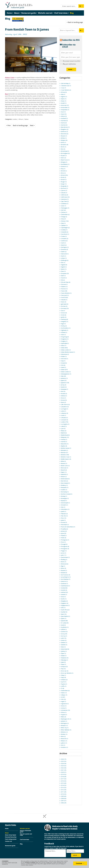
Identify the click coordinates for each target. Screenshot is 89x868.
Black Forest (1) (65, 160)
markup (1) (64, 440)
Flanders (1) (64, 287)
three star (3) (65, 671)
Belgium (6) (64, 140)
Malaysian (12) (65, 437)
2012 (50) (64, 790)
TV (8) (63, 689)
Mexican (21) (64, 453)
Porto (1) (63, 542)
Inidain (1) (64, 357)
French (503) (64, 298)
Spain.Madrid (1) (65, 616)
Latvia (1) (63, 411)
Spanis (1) (64, 619)
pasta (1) (63, 520)
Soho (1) (63, 608)
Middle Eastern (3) (66, 459)
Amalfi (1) (64, 103)
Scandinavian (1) (65, 586)
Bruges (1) (64, 182)
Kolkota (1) (64, 396)
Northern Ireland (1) (67, 494)
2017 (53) (64, 779)
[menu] (45, 11)
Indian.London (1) (66, 350)
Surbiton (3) (64, 632)
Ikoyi (7, 94)
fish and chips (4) (66, 282)
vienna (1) (64, 708)
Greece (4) (64, 313)
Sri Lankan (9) (65, 623)
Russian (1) (64, 571)
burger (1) (64, 184)
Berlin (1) (64, 147)
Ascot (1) (63, 112)
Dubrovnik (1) (65, 254)
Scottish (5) (64, 590)
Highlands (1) (65, 330)
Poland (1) (64, 536)
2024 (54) (64, 764)
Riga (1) (63, 566)
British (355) (64, 175)
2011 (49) (64, 792)
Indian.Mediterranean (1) (68, 352)
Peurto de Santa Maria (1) (68, 527)
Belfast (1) (64, 138)
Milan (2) (63, 461)
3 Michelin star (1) (66, 86)
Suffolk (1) (64, 630)
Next (32, 126)
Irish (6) (63, 365)
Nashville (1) (64, 475)
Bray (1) (63, 169)
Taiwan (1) (64, 656)
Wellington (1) (65, 723)
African (21, 119)
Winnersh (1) (64, 739)
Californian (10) (65, 197)
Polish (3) (64, 538)
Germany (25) (65, 309)
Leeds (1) (63, 416)
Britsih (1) (64, 180)
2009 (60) (64, 796)
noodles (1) (64, 490)
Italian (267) (64, 370)
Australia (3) (64, 121)
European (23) (65, 274)
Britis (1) (63, 173)
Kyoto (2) (63, 402)
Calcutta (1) (64, 193)
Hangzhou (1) (65, 322)
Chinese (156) (65, 221)
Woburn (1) (64, 741)
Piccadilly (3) (64, 529)
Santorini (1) (64, 582)
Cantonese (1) (65, 199)
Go (80, 6)
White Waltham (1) (66, 730)
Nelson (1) (64, 477)
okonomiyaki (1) (65, 503)
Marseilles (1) (65, 444)
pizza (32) (64, 533)
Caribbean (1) (65, 204)
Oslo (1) (63, 507)
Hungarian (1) (65, 339)
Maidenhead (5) (65, 435)
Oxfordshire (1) (65, 509)
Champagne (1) (65, 208)
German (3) (64, 306)
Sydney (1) (64, 651)
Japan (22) (64, 381)
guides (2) (64, 317)
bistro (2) (63, 158)
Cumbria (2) (64, 241)
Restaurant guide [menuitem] (29, 13)
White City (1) (65, 728)
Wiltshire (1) (64, 732)
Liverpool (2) (64, 420)
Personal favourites (11, 837)
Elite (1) (63, 263)
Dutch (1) (63, 256)
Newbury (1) (64, 485)
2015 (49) (64, 783)
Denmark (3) (64, 250)
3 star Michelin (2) (66, 90)
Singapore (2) (65, 603)
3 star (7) (63, 88)
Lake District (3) (65, 405)
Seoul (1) (63, 597)
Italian (26, 119)
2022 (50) (64, 768)
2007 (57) (64, 801)
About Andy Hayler (11, 835)
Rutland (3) (64, 573)
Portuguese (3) (65, 549)
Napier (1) (64, 472)
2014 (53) (64, 785)
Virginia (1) (64, 715)
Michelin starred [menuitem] (45, 13)
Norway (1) (64, 496)
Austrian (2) (64, 125)
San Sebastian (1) (66, 579)
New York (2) (64, 481)
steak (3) (63, 625)
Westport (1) (64, 726)
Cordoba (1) (64, 230)
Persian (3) (64, 523)
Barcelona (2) (65, 134)
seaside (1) (64, 595)
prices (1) (64, 553)
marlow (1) (64, 442)
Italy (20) (63, 376)
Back (75, 22)
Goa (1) (63, 311)
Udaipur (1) (64, 695)
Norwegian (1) (65, 499)
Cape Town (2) (65, 202)
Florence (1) (64, 289)
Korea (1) (63, 398)
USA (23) (63, 699)
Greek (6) (64, 315)
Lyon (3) (63, 429)
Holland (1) (64, 333)
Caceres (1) (64, 191)
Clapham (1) (64, 226)
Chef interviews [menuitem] (61, 13)
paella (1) (64, 512)
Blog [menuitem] (72, 13)
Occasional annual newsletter (72, 61)
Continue (79, 864)
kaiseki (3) (64, 387)
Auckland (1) (64, 119)
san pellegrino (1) (66, 577)
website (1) (64, 721)
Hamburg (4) (64, 319)
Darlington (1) (65, 247)
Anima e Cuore (10, 78)
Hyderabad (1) (65, 344)
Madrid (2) (64, 433)
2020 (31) (64, 772)
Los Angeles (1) (65, 424)
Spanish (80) (64, 621)
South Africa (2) (65, 610)
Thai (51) (63, 669)
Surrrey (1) (64, 636)
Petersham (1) (65, 525)
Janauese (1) (64, 378)
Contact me (8, 841)
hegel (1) (63, 324)
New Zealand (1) (65, 483)
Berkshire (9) (65, 145)
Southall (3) (64, 612)
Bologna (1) (64, 162)
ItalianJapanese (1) (66, 374)
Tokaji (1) (63, 675)
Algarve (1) (64, 97)
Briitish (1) (64, 171)
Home (7, 829)
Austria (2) (64, 123)
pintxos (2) (64, 531)
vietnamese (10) (65, 710)
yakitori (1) (64, 743)
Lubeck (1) (64, 426)
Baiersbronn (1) (65, 127)
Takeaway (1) (64, 660)
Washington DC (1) (66, 719)
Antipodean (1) (65, 110)
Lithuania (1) (64, 418)
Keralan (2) (64, 394)
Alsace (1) (64, 101)
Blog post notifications (69, 64)
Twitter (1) (64, 693)
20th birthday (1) (66, 84)
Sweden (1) (64, 643)
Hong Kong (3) (65, 337)
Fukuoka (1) (64, 300)
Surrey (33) (64, 634)
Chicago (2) (64, 217)
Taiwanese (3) (65, 658)
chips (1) (63, 223)
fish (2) (63, 280)
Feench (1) (64, 278)
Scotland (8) (64, 588)
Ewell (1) (63, 276)
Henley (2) (64, 326)
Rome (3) (63, 568)
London (15, 119)
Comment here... (51, 851)
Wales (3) (63, 717)
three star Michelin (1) (67, 673)
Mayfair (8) (64, 446)
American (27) (65, 105)
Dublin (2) (64, 252)
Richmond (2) (65, 564)
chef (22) (63, 210)
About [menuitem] (17, 13)
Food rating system (11, 839)
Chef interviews (25, 840)
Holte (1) (63, 335)
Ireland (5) (64, 363)
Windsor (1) (64, 734)
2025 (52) (64, 761)
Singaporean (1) (65, 606)
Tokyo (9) (63, 678)
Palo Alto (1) (64, 516)
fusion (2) (64, 302)
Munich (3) (64, 470)
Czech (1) (63, 243)
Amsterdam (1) (65, 108)
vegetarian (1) (65, 704)
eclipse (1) (64, 258)
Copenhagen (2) (65, 228)
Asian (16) (64, 114)
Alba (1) (63, 95)
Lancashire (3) (65, 407)
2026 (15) (64, 759)
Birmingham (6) (65, 154)
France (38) (64, 291)
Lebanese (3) (64, 413)
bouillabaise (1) (65, 164)
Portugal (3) (64, 544)
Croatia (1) (64, 237)
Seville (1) (64, 599)
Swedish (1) (64, 645)
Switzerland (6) (65, 649)
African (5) (64, 92)
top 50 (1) (64, 682)
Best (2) (63, 149)
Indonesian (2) (65, 354)
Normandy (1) (65, 492)
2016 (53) (64, 781)
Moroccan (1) (65, 468)
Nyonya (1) (64, 501)
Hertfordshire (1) (66, 328)
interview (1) (64, 359)
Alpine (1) (64, 99)
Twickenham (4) (65, 691)
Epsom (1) (64, 269)
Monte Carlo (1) (65, 466)
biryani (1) (64, 156)
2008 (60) (64, 799)
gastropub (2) (65, 304)
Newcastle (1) (65, 488)
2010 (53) (64, 794)
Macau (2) (64, 431)
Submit (70, 70)
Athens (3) (64, 116)
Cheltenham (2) (65, 215)
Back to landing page (20, 126)
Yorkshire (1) (64, 748)
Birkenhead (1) (65, 151)
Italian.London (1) (66, 372)
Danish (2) (64, 245)
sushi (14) (64, 638)
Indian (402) (64, 348)
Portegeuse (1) (65, 540)
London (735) (65, 422)
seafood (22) (64, 592)
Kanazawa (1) (64, 389)
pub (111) (64, 555)
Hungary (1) (64, 341)
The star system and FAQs (26, 835)
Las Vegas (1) (64, 409)
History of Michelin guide (25, 831)
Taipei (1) (63, 654)
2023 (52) (64, 766)
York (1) (63, 745)
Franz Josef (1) (65, 295)
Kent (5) (63, 392)
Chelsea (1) (64, 212)
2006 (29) (64, 803)
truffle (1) (64, 686)
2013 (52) (64, 788)
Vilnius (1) (64, 713)
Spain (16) (64, 614)
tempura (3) (64, 667)
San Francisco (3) (66, 575)
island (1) (63, 368)
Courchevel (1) (65, 234)
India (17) (64, 346)
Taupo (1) (63, 665)
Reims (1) (64, 562)
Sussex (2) (64, 640)
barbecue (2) (64, 132)
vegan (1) (63, 702)
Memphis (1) (64, 451)
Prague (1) (64, 551)
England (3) (64, 265)
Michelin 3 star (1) (66, 457)
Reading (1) (64, 560)
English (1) (64, 267)
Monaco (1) (64, 464)
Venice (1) (64, 706)
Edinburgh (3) (65, 261)
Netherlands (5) (65, 479)
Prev (9, 126)
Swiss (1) (63, 647)
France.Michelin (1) (66, 293)
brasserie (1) (64, 167)
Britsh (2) (64, 178)
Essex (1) (63, 271)
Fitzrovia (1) (64, 285)
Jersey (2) (64, 385)
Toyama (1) (64, 684)
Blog (21, 844)
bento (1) (63, 143)
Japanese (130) (65, 383)
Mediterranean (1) (66, 448)
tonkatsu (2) (64, 680)
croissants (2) (65, 239)
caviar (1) (63, 206)
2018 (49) (64, 777)
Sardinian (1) (64, 584)
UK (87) (63, 697)
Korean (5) (64, 400)
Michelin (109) (65, 455)
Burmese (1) (64, 188)
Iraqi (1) (63, 361)
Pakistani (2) (64, 514)
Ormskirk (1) (64, 505)
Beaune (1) (64, 136)
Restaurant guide (10, 846)
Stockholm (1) (65, 627)
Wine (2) (63, 737)
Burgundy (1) (65, 186)
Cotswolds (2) (65, 232)
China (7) (63, 219)
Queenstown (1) (65, 558)
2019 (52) (64, 775)
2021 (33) (64, 770)
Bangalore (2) (65, 129)
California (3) (65, 195)
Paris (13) (64, 518)
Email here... (72, 851)
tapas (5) (63, 662)
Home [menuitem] (9, 13)
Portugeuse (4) (65, 547)
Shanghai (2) (64, 601)
